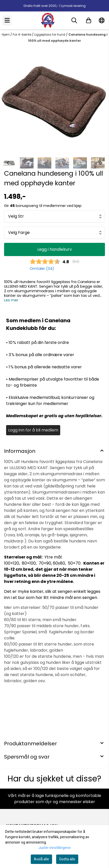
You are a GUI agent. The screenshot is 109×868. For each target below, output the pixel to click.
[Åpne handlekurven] (89, 20)
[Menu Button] (7, 20)
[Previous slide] (8, 100)
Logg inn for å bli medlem (33, 430)
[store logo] (48, 20)
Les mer (11, 300)
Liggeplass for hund (50, 34)
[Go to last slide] (8, 163)
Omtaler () (42, 269)
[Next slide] (101, 100)
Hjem (6, 34)
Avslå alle (41, 859)
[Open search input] (74, 20)
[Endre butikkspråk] (102, 20)
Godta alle (67, 859)
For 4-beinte (22, 34)
